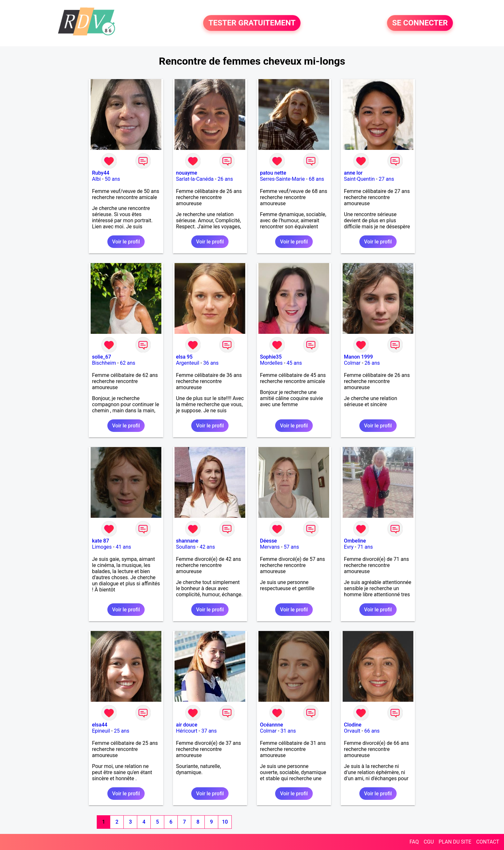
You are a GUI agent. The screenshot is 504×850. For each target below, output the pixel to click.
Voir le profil (126, 242)
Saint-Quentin (359, 179)
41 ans (123, 547)
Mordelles (271, 363)
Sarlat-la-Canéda (195, 179)
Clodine (353, 725)
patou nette (273, 173)
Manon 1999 (358, 357)
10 (225, 822)
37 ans (209, 731)
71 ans (365, 547)
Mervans (270, 547)
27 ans (386, 179)
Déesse (269, 541)
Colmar (352, 363)
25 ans (122, 731)
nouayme (187, 173)
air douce (187, 725)
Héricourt (187, 731)
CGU (429, 842)
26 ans (225, 179)
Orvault (352, 731)
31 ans (288, 731)
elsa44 (100, 725)
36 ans (211, 363)
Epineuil (101, 731)
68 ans (317, 179)
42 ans (207, 547)
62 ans (128, 363)
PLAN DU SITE (455, 842)
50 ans (113, 179)
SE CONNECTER (420, 23)
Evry (349, 547)
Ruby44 (101, 173)
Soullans (186, 547)
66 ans (372, 731)
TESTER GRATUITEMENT (252, 23)
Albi (96, 179)
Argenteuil (188, 363)
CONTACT (488, 842)
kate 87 (100, 541)
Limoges (102, 547)
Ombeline (355, 541)
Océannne (272, 725)
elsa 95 (184, 357)
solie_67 (101, 357)
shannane (187, 541)
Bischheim (104, 363)
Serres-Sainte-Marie (282, 179)
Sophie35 (271, 357)
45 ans (294, 363)
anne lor (353, 173)
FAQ (414, 842)
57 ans (292, 547)
